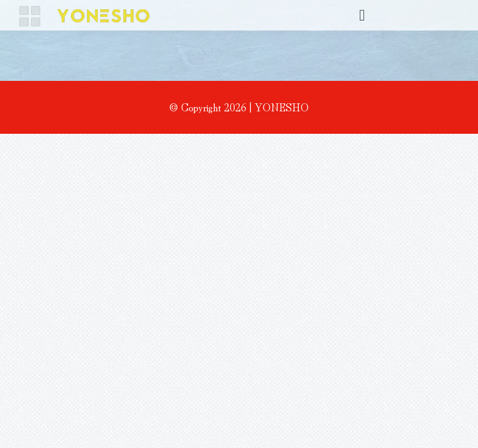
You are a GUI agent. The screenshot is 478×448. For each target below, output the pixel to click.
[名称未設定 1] (85, 12)
